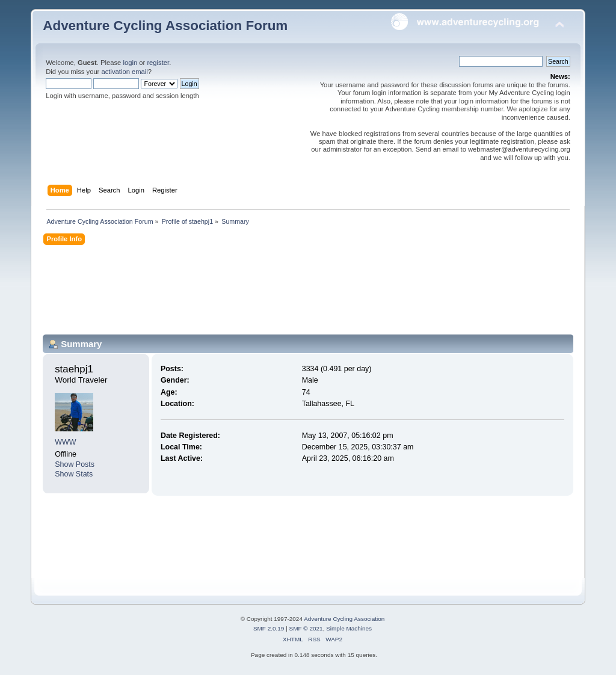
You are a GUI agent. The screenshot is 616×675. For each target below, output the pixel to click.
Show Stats (74, 474)
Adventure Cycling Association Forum (165, 26)
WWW (65, 442)
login (130, 63)
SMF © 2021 (306, 628)
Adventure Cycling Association (344, 619)
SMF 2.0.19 (269, 628)
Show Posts (75, 464)
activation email (124, 72)
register (158, 63)
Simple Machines (349, 628)
